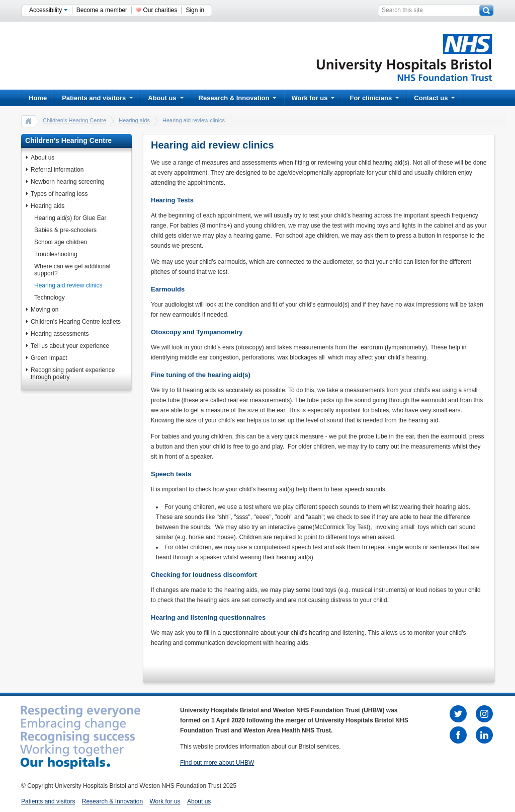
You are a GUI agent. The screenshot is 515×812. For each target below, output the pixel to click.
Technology (50, 298)
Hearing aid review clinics (68, 285)
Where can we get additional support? (72, 270)
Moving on (45, 310)
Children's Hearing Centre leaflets (76, 322)
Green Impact (49, 358)
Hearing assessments (60, 334)
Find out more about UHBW (217, 763)
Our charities (160, 10)
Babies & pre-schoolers (65, 230)
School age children (61, 242)
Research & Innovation (238, 98)
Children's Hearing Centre (74, 120)
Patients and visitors (97, 98)
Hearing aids (134, 120)
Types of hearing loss (59, 194)
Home (38, 98)
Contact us (434, 98)
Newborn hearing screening (68, 182)
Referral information (57, 170)
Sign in (195, 10)
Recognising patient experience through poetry (73, 374)
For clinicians (374, 98)
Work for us (313, 98)
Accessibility (49, 10)
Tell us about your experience (70, 346)
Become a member (102, 10)
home (29, 121)
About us (165, 98)
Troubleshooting (56, 254)
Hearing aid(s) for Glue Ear (70, 218)
